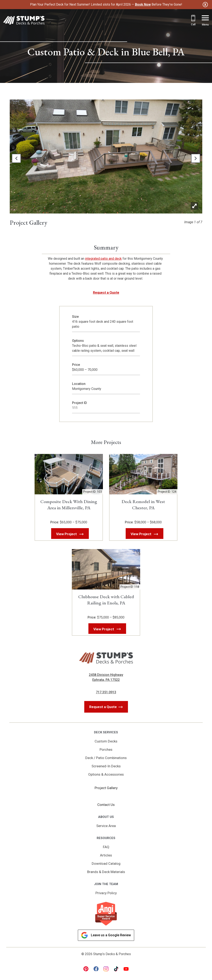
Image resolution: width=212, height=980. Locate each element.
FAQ (106, 847)
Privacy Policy (106, 893)
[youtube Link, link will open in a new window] (126, 969)
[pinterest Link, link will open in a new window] (86, 969)
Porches (106, 750)
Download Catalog (106, 864)
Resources (106, 838)
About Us (106, 817)
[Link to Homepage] (24, 21)
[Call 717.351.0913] (193, 21)
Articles (106, 855)
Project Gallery (106, 788)
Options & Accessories (106, 774)
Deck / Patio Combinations (106, 758)
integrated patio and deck (103, 259)
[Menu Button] (205, 21)
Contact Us (106, 805)
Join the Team (106, 884)
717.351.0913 (106, 692)
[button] (16, 158)
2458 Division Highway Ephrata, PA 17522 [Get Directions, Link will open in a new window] (106, 677)
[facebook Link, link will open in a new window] (96, 969)
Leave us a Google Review (106, 935)
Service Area (106, 826)
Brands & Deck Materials (106, 872)
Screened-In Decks (106, 766)
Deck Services (106, 732)
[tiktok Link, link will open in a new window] (116, 969)
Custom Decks (106, 741)
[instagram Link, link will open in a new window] (106, 969)
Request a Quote (106, 293)
